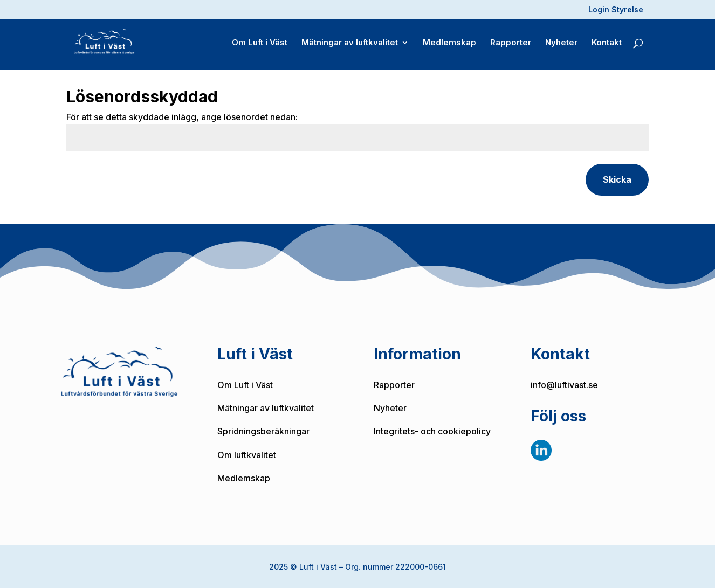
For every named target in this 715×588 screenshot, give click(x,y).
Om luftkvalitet (247, 455)
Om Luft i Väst (260, 44)
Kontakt (607, 44)
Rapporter (511, 44)
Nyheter (561, 44)
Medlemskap (449, 44)
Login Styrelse (616, 10)
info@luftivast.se (564, 385)
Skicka (617, 179)
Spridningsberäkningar (263, 431)
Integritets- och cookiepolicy (432, 431)
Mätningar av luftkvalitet (350, 44)
